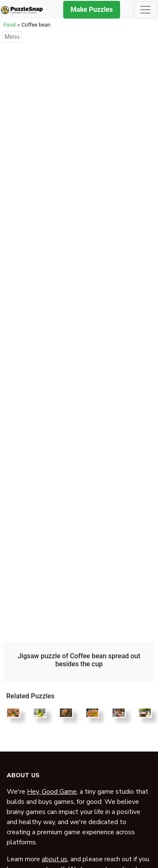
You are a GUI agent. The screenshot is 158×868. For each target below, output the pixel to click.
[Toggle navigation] (145, 10)
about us (55, 859)
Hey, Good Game (52, 792)
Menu (12, 37)
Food (9, 25)
